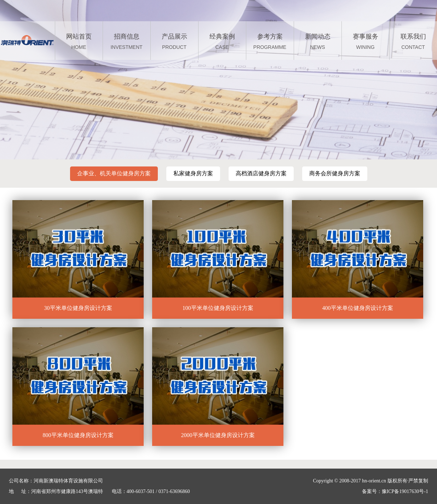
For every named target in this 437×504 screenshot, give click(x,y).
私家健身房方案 (193, 173)
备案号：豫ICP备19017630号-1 (395, 491)
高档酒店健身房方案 (261, 173)
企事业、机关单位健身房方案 (114, 173)
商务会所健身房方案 (335, 173)
